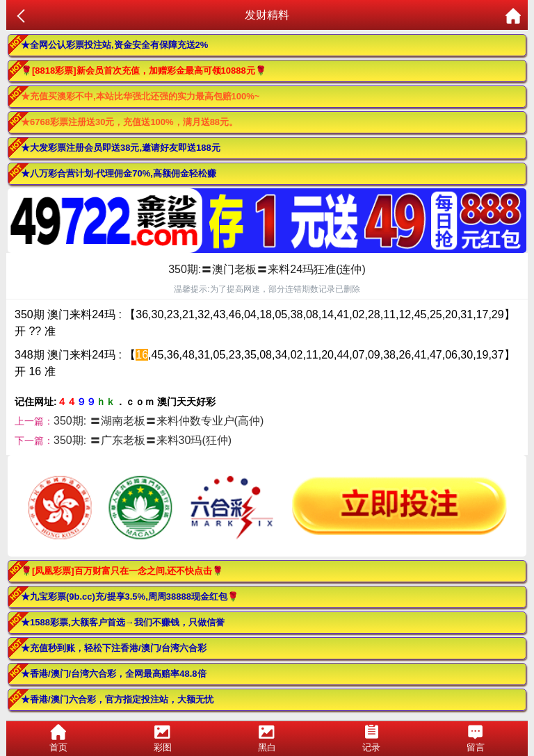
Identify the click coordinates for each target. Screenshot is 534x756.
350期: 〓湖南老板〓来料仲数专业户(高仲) (159, 421)
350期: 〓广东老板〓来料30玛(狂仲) (143, 440)
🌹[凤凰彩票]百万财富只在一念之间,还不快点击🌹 (122, 571)
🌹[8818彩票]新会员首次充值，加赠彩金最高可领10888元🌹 (144, 71)
